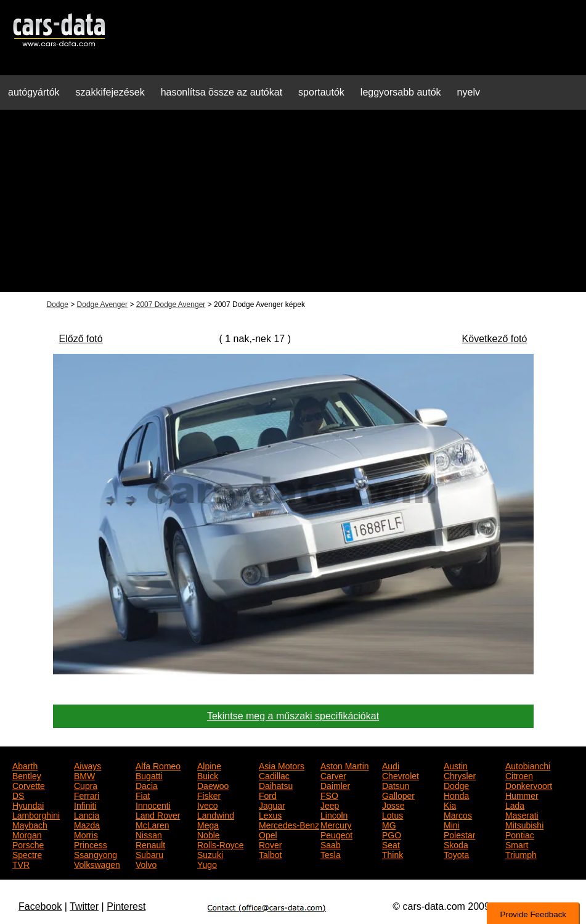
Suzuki (210, 854)
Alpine (209, 765)
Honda (456, 795)
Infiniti (85, 804)
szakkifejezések (110, 92)
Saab (331, 844)
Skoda (456, 844)
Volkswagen (97, 864)
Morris (86, 834)
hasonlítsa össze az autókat (222, 92)
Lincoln (334, 814)
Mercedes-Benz (289, 824)
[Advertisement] (293, 206)
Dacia (147, 785)
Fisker (209, 795)
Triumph (521, 854)
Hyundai (28, 804)
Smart (517, 844)
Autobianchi (528, 765)
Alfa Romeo (158, 765)
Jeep (330, 804)
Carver (333, 775)
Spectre (27, 854)
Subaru (149, 854)
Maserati (522, 814)
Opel (268, 834)
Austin (456, 765)
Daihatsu (276, 785)
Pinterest (126, 906)
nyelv (469, 92)
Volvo (146, 864)
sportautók (321, 92)
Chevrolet (401, 775)
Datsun (396, 785)
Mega (208, 824)
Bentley (27, 775)
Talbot (270, 854)
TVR (21, 864)
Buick (208, 775)
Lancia (87, 814)
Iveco (207, 804)
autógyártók (34, 92)
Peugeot (336, 834)
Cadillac (274, 775)
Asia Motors (282, 765)
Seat (391, 844)
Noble (209, 834)
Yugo (207, 864)
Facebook (40, 906)
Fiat (143, 795)
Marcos (458, 814)
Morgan (27, 834)
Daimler (335, 785)
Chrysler (460, 775)
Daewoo (213, 785)
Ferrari (87, 795)
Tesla (331, 854)
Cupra (86, 785)
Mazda (87, 824)
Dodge (58, 305)
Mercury (336, 824)
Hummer (522, 795)
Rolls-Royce (220, 844)
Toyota (456, 854)
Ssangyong (96, 854)
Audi (391, 765)
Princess (91, 844)
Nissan (149, 834)
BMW (84, 775)
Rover (270, 844)
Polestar (459, 834)
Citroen (519, 775)
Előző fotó (81, 339)
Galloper (398, 795)
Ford (268, 795)
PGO (392, 834)
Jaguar (272, 804)
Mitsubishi (524, 824)
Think (393, 854)
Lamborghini (36, 814)
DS (18, 795)
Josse (393, 804)
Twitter (84, 906)
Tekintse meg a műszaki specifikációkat (293, 716)
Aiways (87, 765)
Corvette (29, 785)
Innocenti (153, 804)
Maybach (30, 824)
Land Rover (158, 814)
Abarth (25, 765)
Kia (450, 804)
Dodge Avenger (103, 305)
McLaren (152, 824)
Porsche (28, 844)
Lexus (270, 814)
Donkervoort (529, 785)
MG (389, 824)
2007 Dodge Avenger (171, 305)
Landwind (216, 814)
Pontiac (520, 834)
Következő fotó (495, 339)
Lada (515, 804)
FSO (329, 795)
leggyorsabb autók (401, 92)
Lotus (393, 814)
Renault (150, 844)
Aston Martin (345, 765)
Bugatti (149, 775)
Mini (452, 824)
